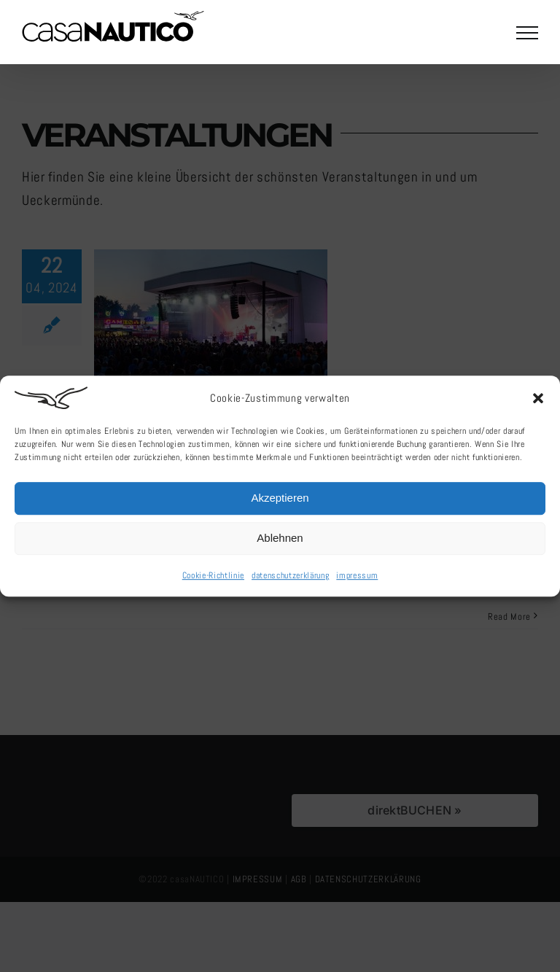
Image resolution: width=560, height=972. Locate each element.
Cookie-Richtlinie (213, 578)
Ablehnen (280, 541)
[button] (538, 400)
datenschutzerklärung (290, 578)
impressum (357, 578)
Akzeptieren (280, 501)
